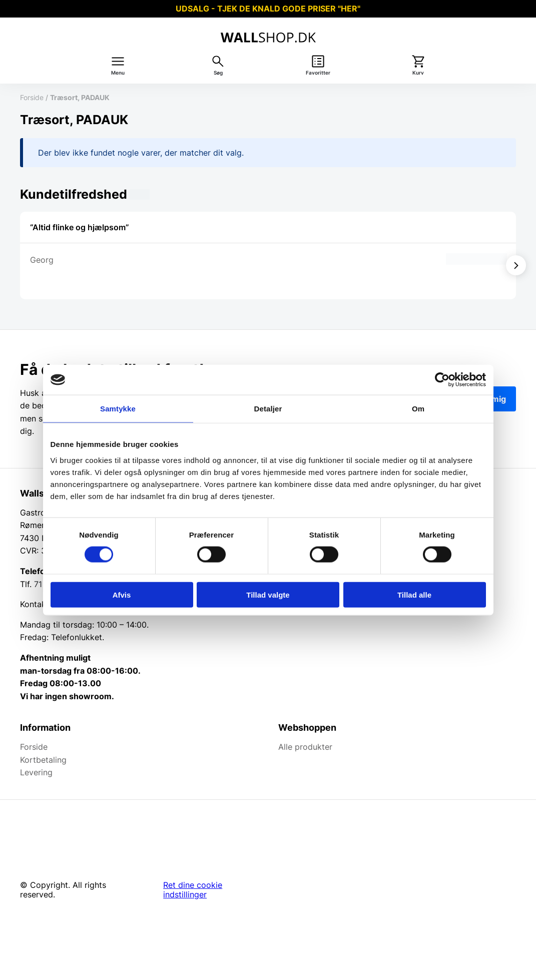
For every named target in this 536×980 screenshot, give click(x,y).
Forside (32, 97)
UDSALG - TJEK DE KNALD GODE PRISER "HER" (268, 9)
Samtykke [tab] (118, 409)
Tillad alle (414, 594)
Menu (118, 73)
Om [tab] (418, 409)
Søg (218, 73)
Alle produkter (305, 747)
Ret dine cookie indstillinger (193, 890)
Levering (36, 772)
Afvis (122, 594)
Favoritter (318, 73)
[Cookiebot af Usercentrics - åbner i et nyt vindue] (442, 380)
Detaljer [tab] (268, 409)
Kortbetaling (43, 760)
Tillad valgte (268, 594)
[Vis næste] (516, 265)
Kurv (418, 73)
